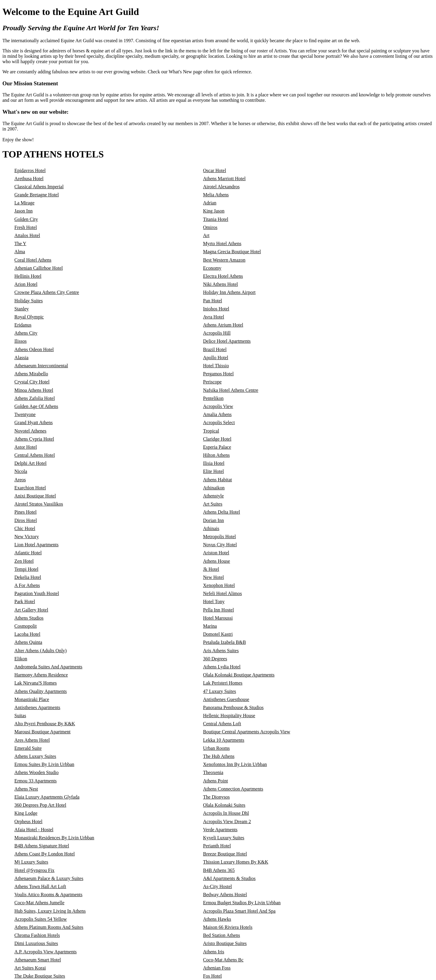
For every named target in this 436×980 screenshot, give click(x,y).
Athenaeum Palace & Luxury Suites (49, 878)
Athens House (217, 561)
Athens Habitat (217, 480)
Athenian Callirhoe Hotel (39, 268)
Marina (210, 626)
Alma (20, 252)
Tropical (211, 431)
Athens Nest (26, 789)
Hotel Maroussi (218, 618)
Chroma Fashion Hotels (37, 935)
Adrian (210, 203)
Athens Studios (29, 618)
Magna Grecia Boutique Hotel (232, 252)
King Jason (214, 211)
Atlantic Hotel (28, 553)
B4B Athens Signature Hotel (42, 846)
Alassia (21, 358)
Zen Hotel (24, 561)
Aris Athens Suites (221, 651)
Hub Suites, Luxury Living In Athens (50, 911)
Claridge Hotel (217, 439)
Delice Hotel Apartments (227, 341)
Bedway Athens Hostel (225, 895)
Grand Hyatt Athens (34, 423)
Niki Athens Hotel (220, 284)
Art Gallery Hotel (31, 610)
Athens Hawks (217, 919)
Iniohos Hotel (216, 309)
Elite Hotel (214, 471)
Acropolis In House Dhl (226, 813)
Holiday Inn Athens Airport (229, 292)
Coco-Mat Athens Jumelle (39, 903)
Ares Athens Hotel (32, 740)
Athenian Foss (217, 968)
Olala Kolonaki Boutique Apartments (239, 675)
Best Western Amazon (224, 260)
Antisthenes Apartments (37, 707)
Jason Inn (24, 211)
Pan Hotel (213, 301)
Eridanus (23, 325)
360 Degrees (215, 659)
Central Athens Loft (222, 724)
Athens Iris (214, 952)
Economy (212, 268)
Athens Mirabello (31, 374)
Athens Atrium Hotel (223, 325)
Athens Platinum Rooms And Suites (49, 927)
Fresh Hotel (26, 227)
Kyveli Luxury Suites (224, 838)
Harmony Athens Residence (41, 675)
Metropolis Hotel (219, 537)
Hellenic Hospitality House (229, 716)
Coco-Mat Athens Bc (223, 960)
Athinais (211, 528)
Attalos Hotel (27, 235)
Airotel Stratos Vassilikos (39, 504)
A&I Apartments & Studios (229, 878)
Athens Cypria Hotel (34, 439)
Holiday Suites (29, 301)
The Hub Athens (219, 756)
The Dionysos (216, 797)
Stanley (22, 309)
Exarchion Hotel (30, 488)
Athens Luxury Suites (35, 756)
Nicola (21, 471)
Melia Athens (216, 195)
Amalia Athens (217, 414)
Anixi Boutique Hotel (35, 496)
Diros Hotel (26, 520)
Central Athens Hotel (35, 455)
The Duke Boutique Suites (40, 976)
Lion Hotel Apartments (37, 545)
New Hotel (214, 577)
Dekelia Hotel (28, 577)
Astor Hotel (26, 447)
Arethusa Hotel (29, 179)
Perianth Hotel (217, 846)
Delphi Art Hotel (31, 463)
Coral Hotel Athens (33, 260)
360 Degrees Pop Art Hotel (40, 805)
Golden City (26, 219)
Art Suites (213, 504)
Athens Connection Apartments (233, 789)
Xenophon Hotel (219, 585)
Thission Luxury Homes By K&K (236, 862)
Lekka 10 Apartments (224, 740)
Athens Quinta (28, 642)
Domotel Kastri (218, 634)
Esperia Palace (217, 447)
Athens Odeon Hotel (34, 349)
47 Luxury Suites (219, 691)
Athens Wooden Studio (37, 772)
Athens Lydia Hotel (222, 667)
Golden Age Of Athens (36, 406)
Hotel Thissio (216, 366)
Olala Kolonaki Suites (224, 805)
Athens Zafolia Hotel (35, 398)
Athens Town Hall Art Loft (40, 886)
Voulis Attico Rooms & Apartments (48, 895)
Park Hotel (25, 601)
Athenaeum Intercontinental (41, 366)
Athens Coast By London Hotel (45, 854)
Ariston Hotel (216, 553)
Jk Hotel (211, 569)
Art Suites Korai (30, 968)
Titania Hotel (216, 219)
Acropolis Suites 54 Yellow (41, 919)
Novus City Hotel (220, 545)
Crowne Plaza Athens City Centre (47, 292)
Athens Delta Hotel (222, 512)
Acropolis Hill (217, 333)
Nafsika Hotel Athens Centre (231, 390)
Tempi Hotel (26, 569)
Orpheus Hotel (28, 822)
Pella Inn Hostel (218, 610)
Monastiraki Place (32, 699)
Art (206, 235)
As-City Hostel (217, 886)
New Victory (27, 537)
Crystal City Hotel (32, 382)
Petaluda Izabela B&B (224, 642)
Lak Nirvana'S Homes (36, 683)
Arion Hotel (26, 284)
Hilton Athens (216, 455)
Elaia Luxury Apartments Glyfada (47, 797)
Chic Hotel (25, 528)
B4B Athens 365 (219, 870)
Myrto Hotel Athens (222, 244)
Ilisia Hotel (214, 463)
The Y (20, 244)
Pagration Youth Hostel (37, 593)
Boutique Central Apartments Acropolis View (247, 732)
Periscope (212, 382)
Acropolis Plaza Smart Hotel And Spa (239, 911)
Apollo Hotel (216, 358)
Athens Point (215, 781)
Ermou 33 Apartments (35, 781)
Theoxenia (213, 772)
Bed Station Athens (222, 935)
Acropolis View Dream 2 (227, 822)
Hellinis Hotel (28, 276)
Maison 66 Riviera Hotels (228, 927)
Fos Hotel (212, 976)
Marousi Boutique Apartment (43, 732)
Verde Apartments (220, 830)
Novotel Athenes (30, 431)
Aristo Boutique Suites (225, 943)
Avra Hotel (214, 317)
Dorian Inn (214, 520)
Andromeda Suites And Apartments (48, 667)
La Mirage (24, 203)
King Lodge (26, 813)
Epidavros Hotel (30, 170)
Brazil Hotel (215, 349)
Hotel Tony (214, 601)
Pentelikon (213, 398)
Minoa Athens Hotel (34, 390)
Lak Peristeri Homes (223, 683)
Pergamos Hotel (218, 374)
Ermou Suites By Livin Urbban (44, 764)
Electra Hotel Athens (223, 276)
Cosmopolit (26, 626)
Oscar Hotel (215, 170)
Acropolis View (218, 406)
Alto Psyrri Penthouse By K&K (45, 724)
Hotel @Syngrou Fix (34, 870)
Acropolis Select (219, 423)
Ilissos (21, 341)
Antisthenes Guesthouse (226, 699)
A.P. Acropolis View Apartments (46, 952)
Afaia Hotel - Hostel (34, 830)
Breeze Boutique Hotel (225, 854)
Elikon (21, 659)
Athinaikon (214, 488)
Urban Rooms (216, 748)
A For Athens (27, 585)
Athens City (26, 333)
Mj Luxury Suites (31, 862)
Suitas (20, 716)
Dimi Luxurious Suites (36, 943)
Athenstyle (213, 496)
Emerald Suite (28, 748)
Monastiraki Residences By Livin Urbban (54, 838)
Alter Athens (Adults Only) (41, 651)
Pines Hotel (25, 512)
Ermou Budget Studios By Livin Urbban (242, 903)
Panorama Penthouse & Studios (233, 707)
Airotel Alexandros (221, 187)
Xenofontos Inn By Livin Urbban (235, 764)
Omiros (210, 227)
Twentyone (25, 414)
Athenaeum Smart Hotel (38, 960)
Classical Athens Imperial (39, 187)
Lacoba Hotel (27, 634)
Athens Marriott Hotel (224, 179)
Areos (20, 480)
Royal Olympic (29, 317)
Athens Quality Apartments (41, 691)
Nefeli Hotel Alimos (222, 593)
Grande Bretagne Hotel (37, 195)
